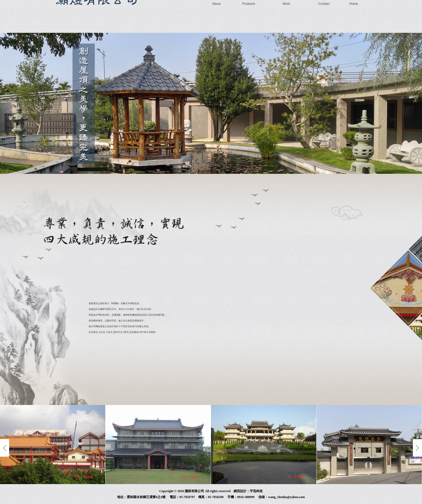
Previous (5, 448)
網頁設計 (240, 491)
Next (417, 448)
